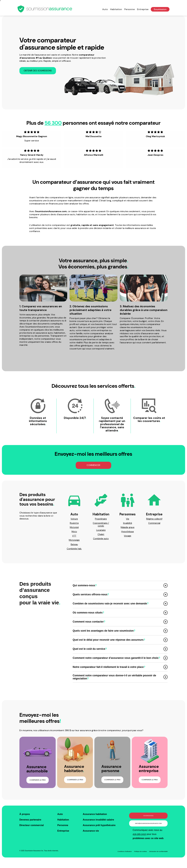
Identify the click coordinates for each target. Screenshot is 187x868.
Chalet (101, 537)
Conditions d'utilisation (121, 856)
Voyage (128, 538)
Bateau (74, 547)
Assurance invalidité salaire (99, 823)
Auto (105, 9)
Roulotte (74, 524)
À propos (25, 818)
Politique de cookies (138, 856)
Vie (128, 520)
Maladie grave (128, 529)
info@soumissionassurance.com (148, 828)
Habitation (116, 9)
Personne (130, 9)
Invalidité (128, 524)
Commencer (93, 466)
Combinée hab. (74, 551)
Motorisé (74, 529)
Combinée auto (101, 541)
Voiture (74, 520)
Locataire (101, 532)
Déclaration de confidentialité (158, 856)
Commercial (154, 524)
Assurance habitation (95, 818)
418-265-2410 (140, 839)
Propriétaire (101, 520)
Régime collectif (154, 520)
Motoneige (74, 542)
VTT (74, 538)
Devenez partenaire (31, 823)
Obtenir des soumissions (39, 71)
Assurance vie (91, 835)
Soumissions (148, 819)
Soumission (160, 9)
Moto (74, 533)
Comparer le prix (38, 783)
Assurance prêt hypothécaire (100, 829)
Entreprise (143, 9)
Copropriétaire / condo (101, 526)
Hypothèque (128, 533)
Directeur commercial (33, 829)
